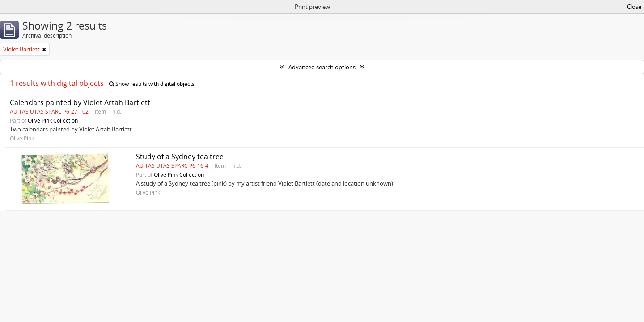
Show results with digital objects (152, 84)
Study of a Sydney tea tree (180, 157)
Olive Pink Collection (53, 120)
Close (634, 7)
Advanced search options (322, 67)
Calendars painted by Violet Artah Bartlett (80, 102)
